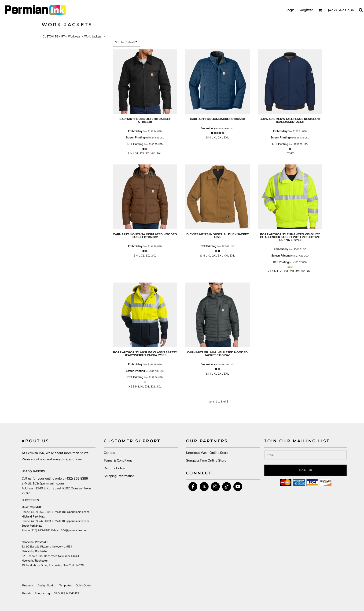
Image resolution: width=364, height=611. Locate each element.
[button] (320, 10)
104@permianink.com (75, 530)
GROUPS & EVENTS (66, 593)
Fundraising (42, 593)
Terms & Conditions (118, 460)
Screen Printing (135, 138)
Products (28, 585)
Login (290, 10)
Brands (27, 593)
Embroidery (135, 131)
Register (306, 10)
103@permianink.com (75, 521)
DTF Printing (135, 144)
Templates (65, 585)
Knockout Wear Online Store (207, 453)
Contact (109, 453)
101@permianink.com (75, 512)
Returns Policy (114, 468)
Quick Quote (83, 585)
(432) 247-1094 (41, 521)
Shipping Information (119, 476)
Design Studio (46, 585)
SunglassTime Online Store (206, 460)
